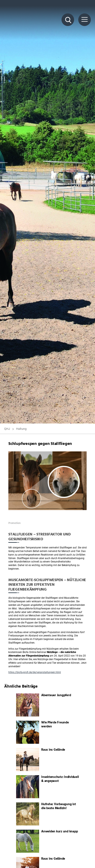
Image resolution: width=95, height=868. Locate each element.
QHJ (7, 429)
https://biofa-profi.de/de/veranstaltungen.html (35, 672)
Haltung (21, 429)
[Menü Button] (85, 20)
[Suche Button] (68, 20)
